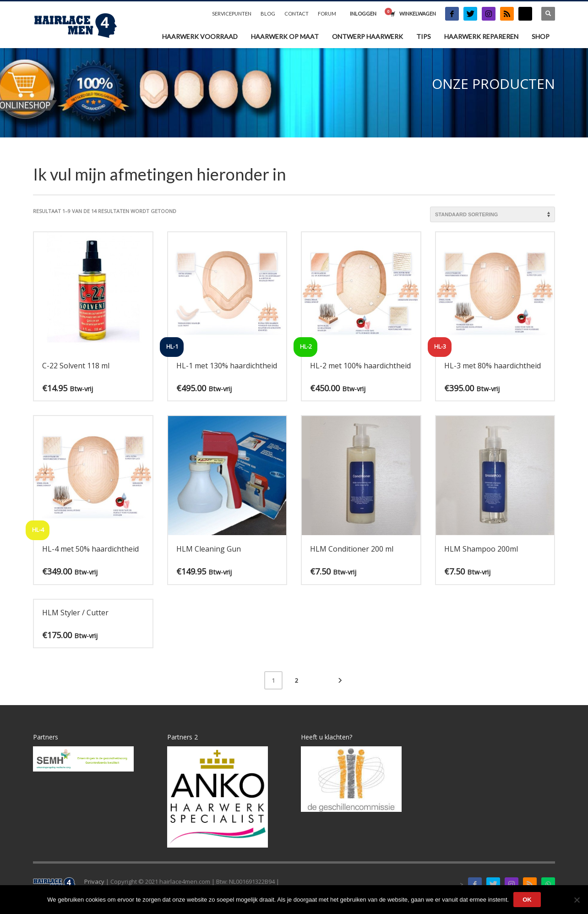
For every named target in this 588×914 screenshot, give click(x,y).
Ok (527, 900)
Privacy (94, 881)
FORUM (327, 14)
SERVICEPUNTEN (232, 14)
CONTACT (297, 14)
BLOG (268, 14)
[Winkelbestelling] (493, 214)
